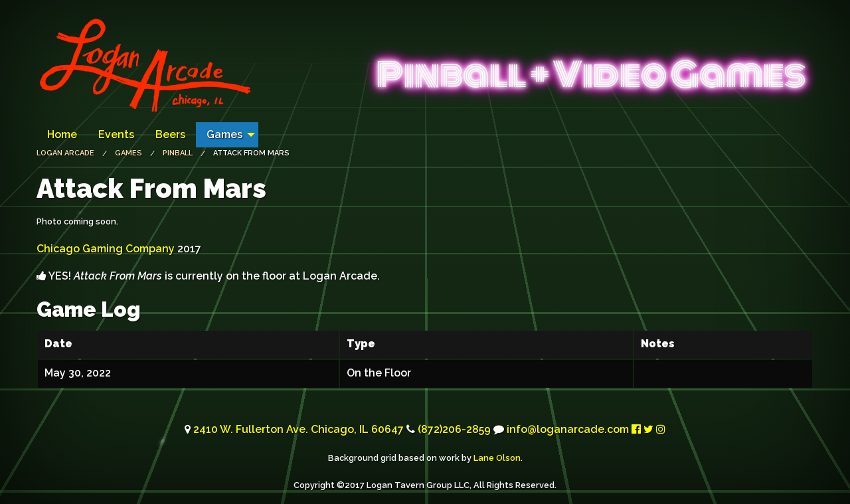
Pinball (178, 153)
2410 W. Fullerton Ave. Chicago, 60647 (298, 429)
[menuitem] (62, 135)
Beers (170, 134)
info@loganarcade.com (568, 429)
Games (224, 134)
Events (116, 134)
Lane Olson (497, 458)
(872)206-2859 (454, 429)
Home (62, 134)
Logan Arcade (65, 153)
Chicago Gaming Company (106, 249)
